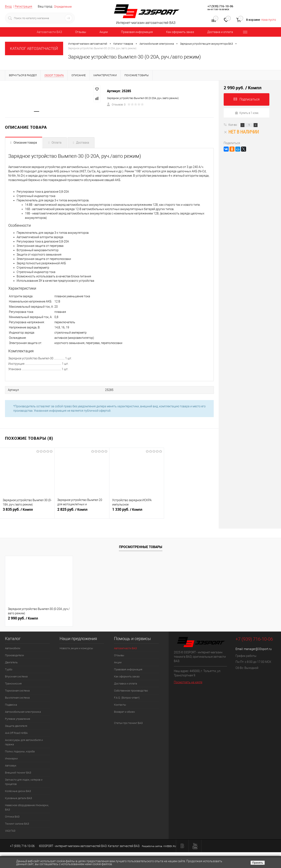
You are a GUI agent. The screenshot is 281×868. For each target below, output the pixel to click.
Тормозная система (17, 691)
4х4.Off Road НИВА (16, 733)
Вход (8, 6)
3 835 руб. (27, 512)
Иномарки (11, 758)
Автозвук (11, 766)
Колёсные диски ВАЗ (18, 791)
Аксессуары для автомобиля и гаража (24, 742)
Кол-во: (233, 125)
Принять (258, 863)
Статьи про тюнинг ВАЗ (128, 723)
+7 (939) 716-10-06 (220, 6)
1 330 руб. (137, 512)
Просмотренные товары (141, 547)
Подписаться (247, 99)
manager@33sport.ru (258, 649)
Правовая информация (137, 32)
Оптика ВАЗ (12, 817)
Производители (14, 655)
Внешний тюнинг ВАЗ (18, 773)
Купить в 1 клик (247, 113)
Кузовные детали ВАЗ (18, 798)
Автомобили (13, 648)
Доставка (83, 143)
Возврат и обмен (124, 712)
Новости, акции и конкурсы (76, 648)
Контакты (120, 705)
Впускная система (16, 676)
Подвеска (11, 705)
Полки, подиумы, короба (20, 751)
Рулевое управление (18, 719)
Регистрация (23, 6)
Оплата (56, 143)
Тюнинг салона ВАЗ (17, 824)
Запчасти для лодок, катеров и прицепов (24, 782)
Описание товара (25, 143)
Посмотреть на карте (188, 682)
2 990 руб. (23, 618)
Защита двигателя (16, 726)
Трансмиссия (13, 684)
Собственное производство (131, 691)
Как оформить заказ (180, 32)
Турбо (9, 669)
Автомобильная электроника (23, 712)
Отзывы (81, 32)
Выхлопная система (17, 698)
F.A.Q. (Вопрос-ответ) (127, 698)
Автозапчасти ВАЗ (49, 32)
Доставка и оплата (220, 32)
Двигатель (11, 662)
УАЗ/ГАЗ (10, 831)
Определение (63, 7)
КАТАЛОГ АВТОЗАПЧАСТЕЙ (34, 48)
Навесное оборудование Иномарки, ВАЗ (27, 807)
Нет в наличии (241, 132)
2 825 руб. (82, 512)
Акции (104, 32)
